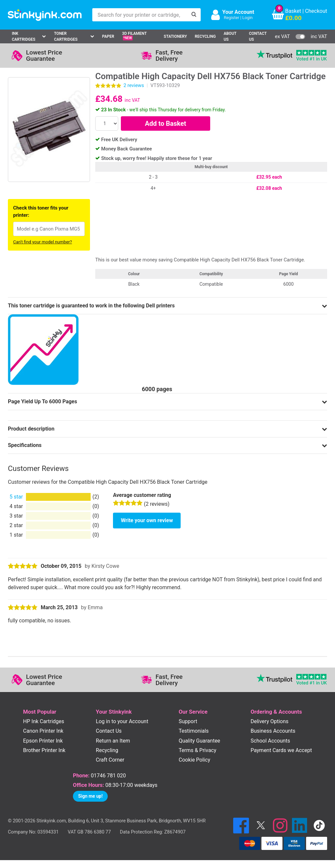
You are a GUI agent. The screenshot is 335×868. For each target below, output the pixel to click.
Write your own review (147, 520)
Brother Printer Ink (44, 750)
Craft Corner (110, 760)
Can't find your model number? (43, 242)
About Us (230, 36)
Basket (293, 11)
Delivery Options (269, 721)
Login (248, 18)
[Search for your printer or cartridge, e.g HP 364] (140, 15)
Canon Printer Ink (43, 731)
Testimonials (194, 731)
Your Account (238, 12)
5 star (16, 497)
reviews (134, 85)
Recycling (205, 36)
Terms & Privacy (198, 750)
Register (231, 18)
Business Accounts (273, 731)
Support (188, 721)
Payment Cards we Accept (281, 750)
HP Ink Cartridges (44, 721)
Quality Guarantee (199, 741)
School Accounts (270, 741)
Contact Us (258, 36)
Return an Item (113, 741)
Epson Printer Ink (43, 741)
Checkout (316, 11)
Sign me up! (90, 796)
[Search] (194, 15)
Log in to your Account (122, 721)
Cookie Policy (194, 760)
